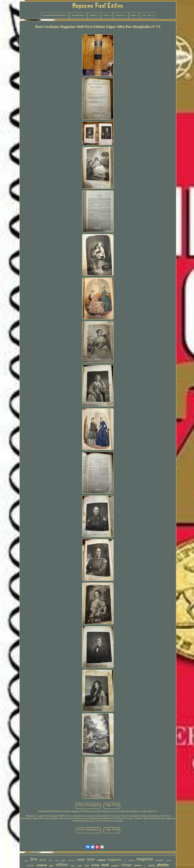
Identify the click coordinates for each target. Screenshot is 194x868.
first (34, 859)
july (145, 866)
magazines (115, 860)
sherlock (131, 860)
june (51, 866)
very (125, 861)
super (87, 865)
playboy (163, 865)
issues (96, 865)
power (43, 860)
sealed (57, 860)
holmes (169, 860)
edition (62, 864)
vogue (72, 866)
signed (63, 860)
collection (71, 860)
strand (80, 866)
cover (81, 859)
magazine (145, 859)
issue (91, 859)
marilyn (30, 865)
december (160, 860)
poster (26, 861)
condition (115, 866)
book (105, 865)
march (152, 865)
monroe (138, 865)
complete (42, 865)
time (51, 860)
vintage (126, 865)
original (101, 860)
